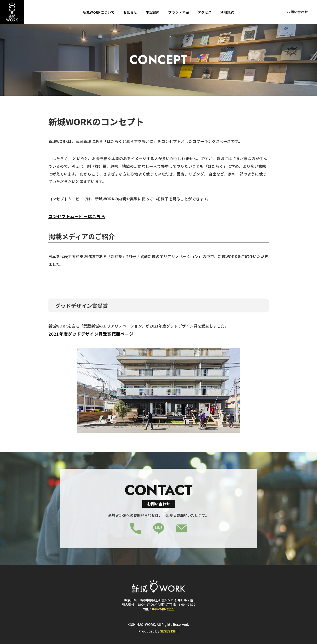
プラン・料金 (179, 12)
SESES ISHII (169, 631)
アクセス (205, 12)
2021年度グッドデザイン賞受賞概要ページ (91, 334)
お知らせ (130, 12)
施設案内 (153, 12)
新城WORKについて (99, 12)
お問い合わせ (297, 12)
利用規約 (227, 12)
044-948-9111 (163, 609)
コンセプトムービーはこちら (77, 216)
